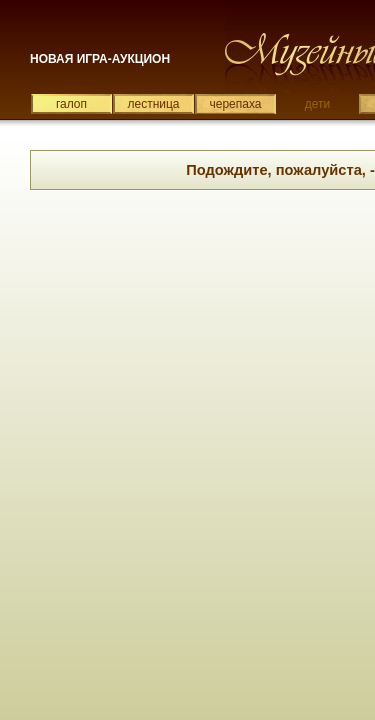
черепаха (236, 104)
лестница (153, 104)
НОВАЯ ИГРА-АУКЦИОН (100, 59)
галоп (71, 104)
